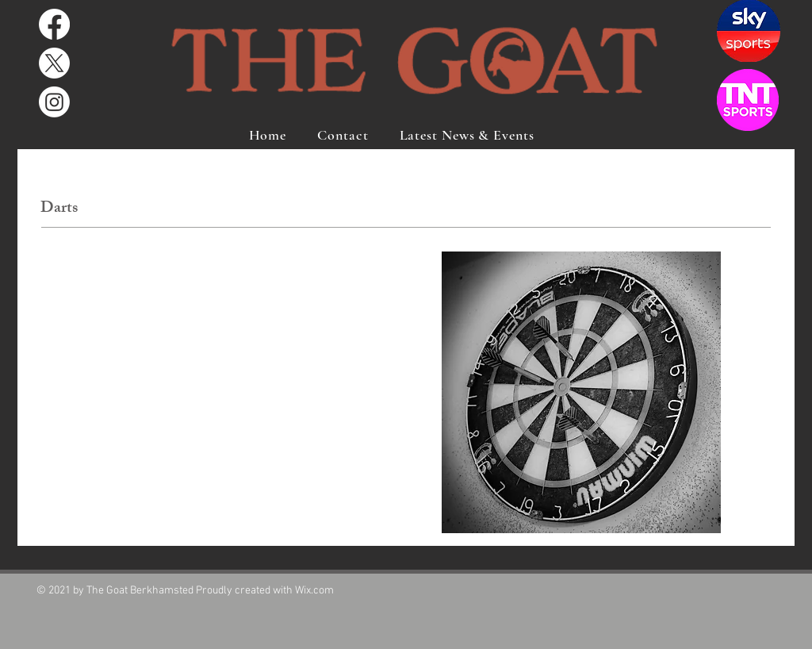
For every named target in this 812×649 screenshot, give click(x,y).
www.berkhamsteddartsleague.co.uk (134, 528)
